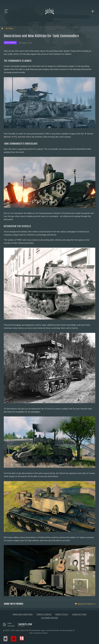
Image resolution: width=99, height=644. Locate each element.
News (11, 28)
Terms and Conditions (22, 614)
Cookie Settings (79, 614)
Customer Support (49, 618)
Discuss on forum (85, 604)
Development (10, 43)
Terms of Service (44, 614)
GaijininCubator (9, 624)
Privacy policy (62, 614)
